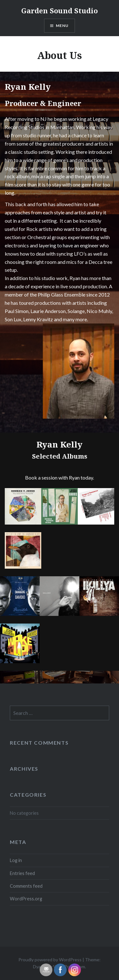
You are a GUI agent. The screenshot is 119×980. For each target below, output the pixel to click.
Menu (62, 26)
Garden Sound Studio (60, 10)
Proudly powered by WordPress (50, 960)
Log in (16, 860)
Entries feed (22, 873)
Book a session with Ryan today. (60, 477)
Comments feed (26, 886)
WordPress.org (26, 899)
